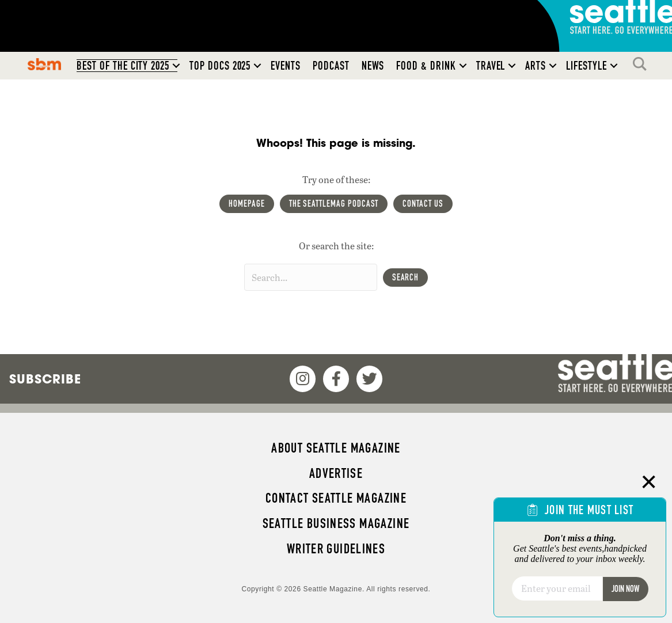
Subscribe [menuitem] (45, 379)
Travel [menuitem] (491, 66)
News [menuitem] (373, 66)
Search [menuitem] (643, 64)
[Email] (557, 588)
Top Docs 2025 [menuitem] (220, 66)
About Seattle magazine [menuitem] (336, 448)
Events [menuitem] (286, 66)
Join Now (625, 589)
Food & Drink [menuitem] (426, 66)
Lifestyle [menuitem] (586, 66)
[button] (176, 66)
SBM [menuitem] (45, 64)
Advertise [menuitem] (336, 473)
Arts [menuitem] (536, 66)
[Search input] (311, 277)
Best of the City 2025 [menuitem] (123, 66)
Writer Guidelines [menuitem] (336, 549)
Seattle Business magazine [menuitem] (336, 523)
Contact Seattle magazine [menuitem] (336, 498)
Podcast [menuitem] (331, 66)
